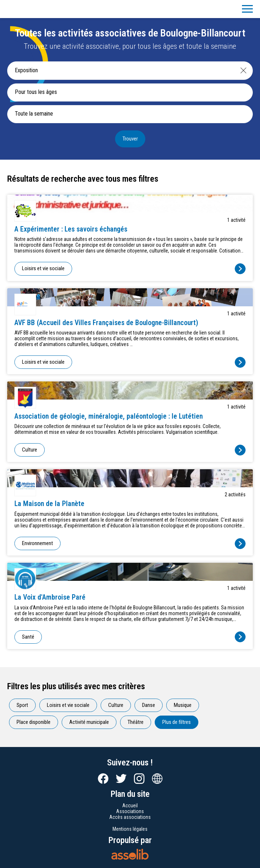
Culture (30, 450)
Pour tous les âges (36, 92)
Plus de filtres (177, 722)
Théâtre (136, 722)
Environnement (38, 543)
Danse (149, 705)
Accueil (130, 806)
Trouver (130, 139)
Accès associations (130, 817)
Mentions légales (130, 829)
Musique (183, 705)
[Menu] (247, 9)
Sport (22, 705)
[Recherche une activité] (121, 70)
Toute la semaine (34, 114)
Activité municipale (89, 722)
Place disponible (34, 722)
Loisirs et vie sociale (43, 268)
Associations (130, 811)
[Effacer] (243, 70)
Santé (28, 637)
